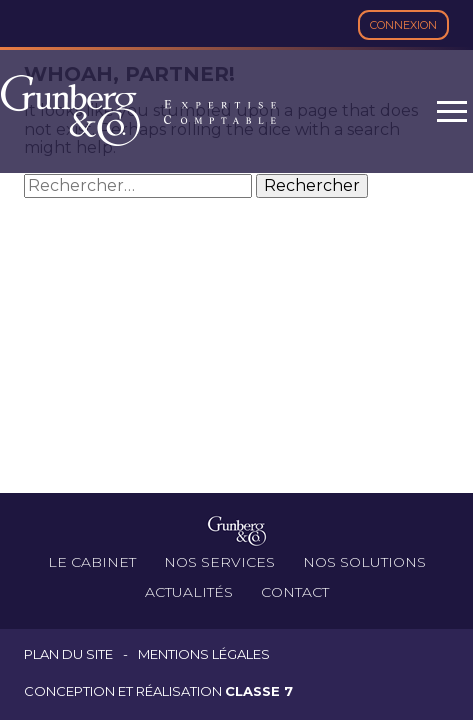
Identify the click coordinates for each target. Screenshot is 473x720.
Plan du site (68, 654)
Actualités (189, 592)
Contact (295, 592)
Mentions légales (204, 654)
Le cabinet (92, 562)
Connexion (403, 25)
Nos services (219, 562)
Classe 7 (259, 691)
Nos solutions (364, 562)
